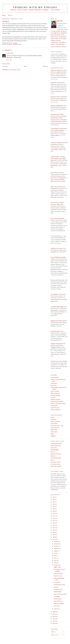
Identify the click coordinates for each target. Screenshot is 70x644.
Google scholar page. (60, 44)
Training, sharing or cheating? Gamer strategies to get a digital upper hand (58, 158)
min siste (65, 367)
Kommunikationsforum (56, 444)
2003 (54, 619)
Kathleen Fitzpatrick (56, 399)
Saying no (56, 587)
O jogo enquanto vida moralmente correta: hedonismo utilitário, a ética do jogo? (59, 130)
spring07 (10, 44)
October (56, 546)
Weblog (4, 15)
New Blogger (57, 596)
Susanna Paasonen (55, 408)
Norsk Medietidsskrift (56, 458)
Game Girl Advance (55, 421)
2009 (54, 535)
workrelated (17, 44)
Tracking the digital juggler (57, 307)
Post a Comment (6, 64)
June (55, 556)
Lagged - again (57, 567)
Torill (61, 21)
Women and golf (58, 599)
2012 (54, 528)
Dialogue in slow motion (57, 248)
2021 (54, 506)
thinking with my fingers (35, 7)
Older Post (45, 66)
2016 (54, 518)
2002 (54, 621)
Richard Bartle (54, 406)
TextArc (53, 460)
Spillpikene (53, 436)
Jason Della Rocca (55, 428)
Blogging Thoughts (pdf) (57, 344)
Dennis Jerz (53, 385)
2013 (54, 525)
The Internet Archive (56, 462)
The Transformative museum (59, 121)
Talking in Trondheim (59, 603)
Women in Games (58, 576)
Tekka (64, 240)
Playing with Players (56, 331)
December (57, 541)
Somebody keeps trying (59, 585)
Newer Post (5, 66)
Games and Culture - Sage (57, 426)
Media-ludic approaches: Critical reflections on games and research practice (59, 72)
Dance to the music (58, 573)
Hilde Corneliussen (55, 393)
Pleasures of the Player (56, 280)
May (55, 558)
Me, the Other (54, 173)
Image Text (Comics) (56, 454)
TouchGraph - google (56, 466)
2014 (54, 523)
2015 (54, 521)
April (55, 560)
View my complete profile (59, 47)
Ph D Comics (57, 606)
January (56, 609)
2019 (54, 511)
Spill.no (53, 434)
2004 (54, 616)
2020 (54, 509)
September (57, 549)
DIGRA (53, 417)
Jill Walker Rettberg (55, 395)
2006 (54, 612)
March (56, 563)
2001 (54, 623)
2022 (54, 504)
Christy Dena (54, 383)
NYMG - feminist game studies (58, 404)
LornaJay (9, 53)
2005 (54, 614)
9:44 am (9, 60)
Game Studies (54, 424)
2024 (54, 499)
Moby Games (54, 430)
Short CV (10, 15)
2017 (54, 516)
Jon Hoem (53, 397)
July (55, 553)
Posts (54, 632)
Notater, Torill (56, 58)
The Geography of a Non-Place (58, 294)
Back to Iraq (54, 448)
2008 (54, 537)
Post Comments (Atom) (14, 70)
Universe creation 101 (56, 410)
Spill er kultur (54, 432)
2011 (54, 530)
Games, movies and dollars (60, 594)
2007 (54, 539)
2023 (54, 502)
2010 (54, 532)
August (56, 551)
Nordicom (53, 456)
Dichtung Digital (55, 450)
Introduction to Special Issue (57, 83)
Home (25, 66)
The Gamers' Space (55, 474)
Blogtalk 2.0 (55, 252)
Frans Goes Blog (55, 391)
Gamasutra (53, 419)
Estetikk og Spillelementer (57, 106)
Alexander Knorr (55, 377)
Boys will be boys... (58, 601)
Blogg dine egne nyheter (56, 321)
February (56, 565)
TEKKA (63, 312)
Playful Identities (58, 592)
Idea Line (53, 452)
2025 (54, 497)
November (57, 544)
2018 (54, 514)
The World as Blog (55, 464)
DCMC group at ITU (56, 446)
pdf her (65, 321)
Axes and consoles (58, 589)
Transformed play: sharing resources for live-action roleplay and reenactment (59, 116)
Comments (55, 635)
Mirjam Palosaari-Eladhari (57, 401)
